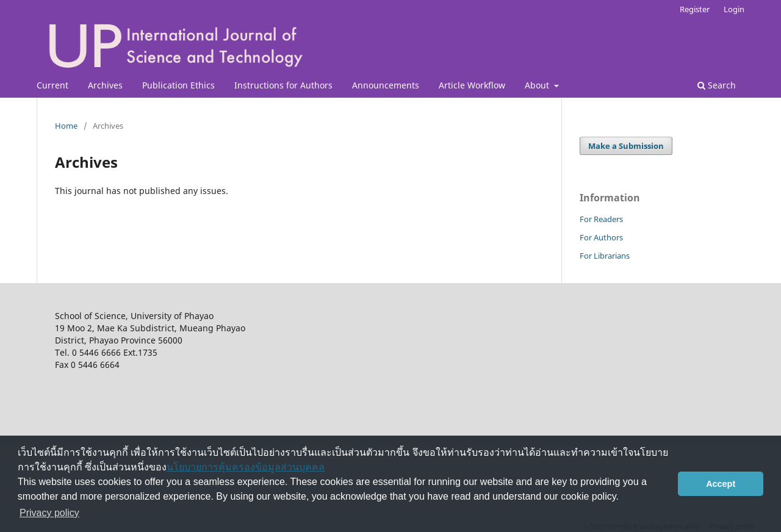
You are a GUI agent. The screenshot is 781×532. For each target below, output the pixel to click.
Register (695, 9)
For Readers (601, 219)
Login (734, 9)
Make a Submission (626, 146)
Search (717, 85)
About (538, 85)
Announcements (386, 85)
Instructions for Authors (283, 85)
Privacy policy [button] (49, 513)
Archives (105, 85)
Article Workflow (472, 85)
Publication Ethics (178, 85)
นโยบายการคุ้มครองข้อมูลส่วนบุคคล (246, 467)
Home (66, 126)
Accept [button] (721, 484)
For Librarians (605, 256)
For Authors (601, 237)
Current (52, 85)
